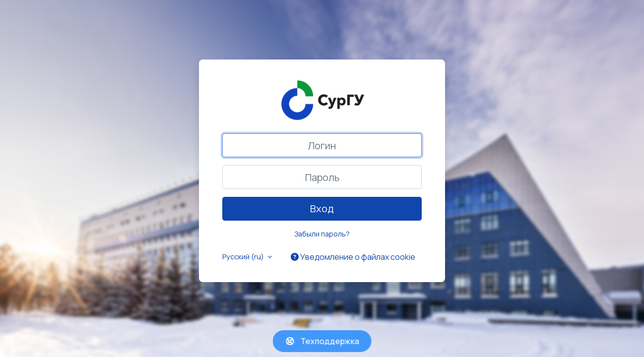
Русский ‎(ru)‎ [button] (244, 257)
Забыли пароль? (322, 234)
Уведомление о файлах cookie (353, 257)
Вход (322, 208)
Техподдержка (322, 341)
